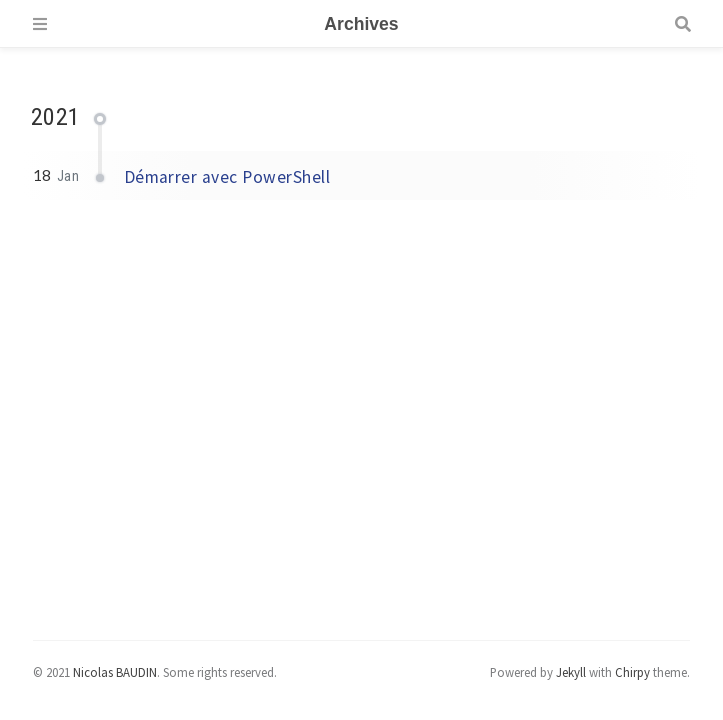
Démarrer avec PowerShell (227, 177)
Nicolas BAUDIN (115, 672)
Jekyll (571, 672)
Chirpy (632, 672)
